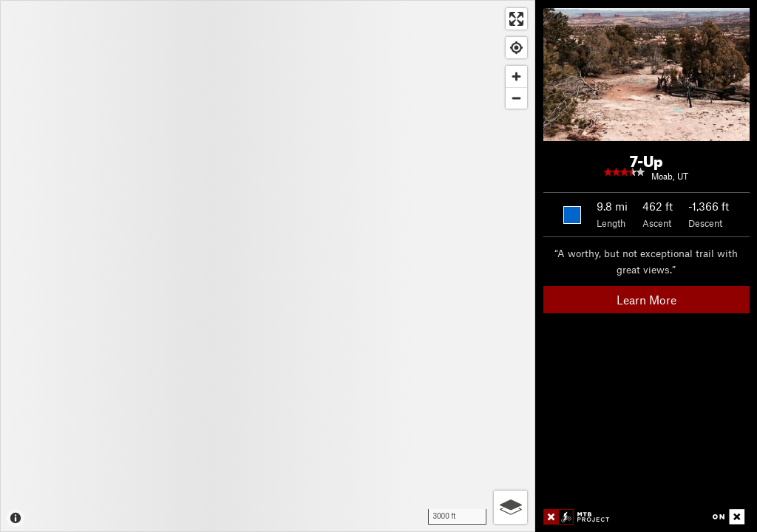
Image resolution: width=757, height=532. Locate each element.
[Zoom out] (516, 98)
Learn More (646, 300)
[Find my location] (516, 48)
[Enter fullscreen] (516, 19)
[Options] (510, 507)
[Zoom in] (516, 76)
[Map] (268, 266)
